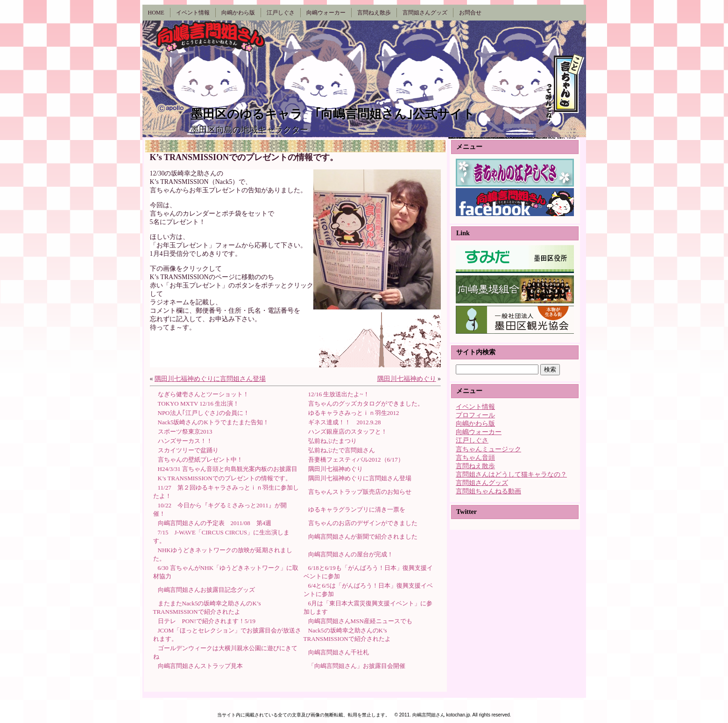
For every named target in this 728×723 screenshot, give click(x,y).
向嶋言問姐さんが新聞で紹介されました (363, 537)
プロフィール (475, 415)
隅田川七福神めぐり (407, 379)
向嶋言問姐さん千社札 (339, 652)
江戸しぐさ (472, 440)
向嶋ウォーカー (479, 432)
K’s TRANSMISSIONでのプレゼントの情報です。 (225, 478)
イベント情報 (475, 407)
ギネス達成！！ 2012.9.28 (345, 422)
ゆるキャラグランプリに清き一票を (357, 509)
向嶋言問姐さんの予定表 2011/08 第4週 (215, 523)
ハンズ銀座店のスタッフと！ (348, 432)
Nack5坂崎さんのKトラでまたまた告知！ (213, 422)
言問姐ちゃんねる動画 (488, 491)
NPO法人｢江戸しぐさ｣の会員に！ (204, 413)
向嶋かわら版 (475, 424)
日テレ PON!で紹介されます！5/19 (207, 621)
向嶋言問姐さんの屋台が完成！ (351, 554)
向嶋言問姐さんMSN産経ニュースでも (360, 621)
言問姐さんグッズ (482, 483)
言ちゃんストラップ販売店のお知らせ (360, 492)
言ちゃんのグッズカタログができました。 (366, 404)
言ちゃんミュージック (488, 449)
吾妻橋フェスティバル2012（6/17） (356, 460)
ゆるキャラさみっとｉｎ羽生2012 (354, 413)
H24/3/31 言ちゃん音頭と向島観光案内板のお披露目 (228, 469)
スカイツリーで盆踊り (188, 450)
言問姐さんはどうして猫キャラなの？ (511, 474)
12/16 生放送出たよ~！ (339, 394)
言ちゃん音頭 (475, 458)
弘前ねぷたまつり (332, 441)
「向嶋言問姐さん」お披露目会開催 (357, 666)
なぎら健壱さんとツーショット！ (203, 394)
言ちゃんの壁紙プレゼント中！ (200, 460)
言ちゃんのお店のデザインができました (363, 523)
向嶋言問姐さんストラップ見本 (200, 666)
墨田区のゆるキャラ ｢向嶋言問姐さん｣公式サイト (333, 114)
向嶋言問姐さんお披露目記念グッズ (206, 590)
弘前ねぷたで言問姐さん (342, 450)
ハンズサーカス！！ (185, 441)
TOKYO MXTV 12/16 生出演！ (199, 404)
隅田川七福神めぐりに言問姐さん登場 (210, 379)
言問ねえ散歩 (475, 466)
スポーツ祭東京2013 (185, 432)
